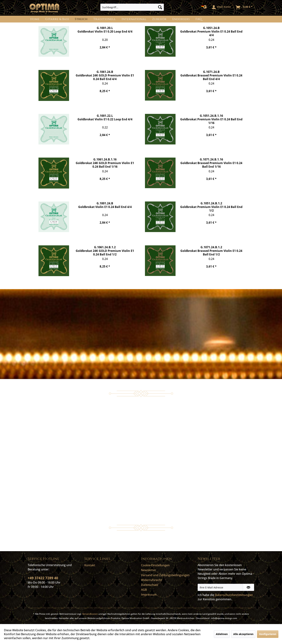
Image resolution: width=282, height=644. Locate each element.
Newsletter (148, 570)
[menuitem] (132, 7)
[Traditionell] (105, 19)
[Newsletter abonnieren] (248, 587)
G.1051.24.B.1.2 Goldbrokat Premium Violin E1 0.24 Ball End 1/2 (211, 207)
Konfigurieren (268, 634)
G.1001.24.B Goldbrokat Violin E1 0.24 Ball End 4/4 (105, 205)
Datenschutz (150, 585)
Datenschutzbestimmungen (234, 595)
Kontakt (90, 565)
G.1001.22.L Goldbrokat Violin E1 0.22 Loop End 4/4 (105, 118)
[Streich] (81, 19)
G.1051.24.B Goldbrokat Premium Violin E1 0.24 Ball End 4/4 (211, 31)
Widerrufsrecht (151, 580)
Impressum (149, 595)
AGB (144, 590)
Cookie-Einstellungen (155, 565)
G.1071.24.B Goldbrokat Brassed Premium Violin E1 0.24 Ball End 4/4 (211, 75)
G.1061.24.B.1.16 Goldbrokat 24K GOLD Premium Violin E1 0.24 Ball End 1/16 (105, 163)
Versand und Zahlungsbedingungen (165, 575)
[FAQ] (199, 19)
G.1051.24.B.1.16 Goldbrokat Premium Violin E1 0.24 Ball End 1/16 (211, 119)
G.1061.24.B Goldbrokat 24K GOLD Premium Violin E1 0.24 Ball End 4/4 (105, 75)
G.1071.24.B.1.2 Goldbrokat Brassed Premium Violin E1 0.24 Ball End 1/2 (211, 251)
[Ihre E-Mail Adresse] (220, 587)
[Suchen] (160, 7)
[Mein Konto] (221, 7)
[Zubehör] (159, 19)
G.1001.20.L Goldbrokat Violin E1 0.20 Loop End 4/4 (105, 30)
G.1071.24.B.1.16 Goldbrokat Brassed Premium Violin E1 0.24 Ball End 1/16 (211, 163)
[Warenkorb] (244, 7)
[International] (134, 19)
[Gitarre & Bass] (57, 19)
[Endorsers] (181, 19)
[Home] (35, 19)
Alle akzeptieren (243, 634)
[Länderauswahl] (205, 7)
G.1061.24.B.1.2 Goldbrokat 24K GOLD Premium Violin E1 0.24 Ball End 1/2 (105, 251)
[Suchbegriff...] (132, 7)
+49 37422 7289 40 (43, 578)
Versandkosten (90, 614)
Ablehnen (222, 634)
